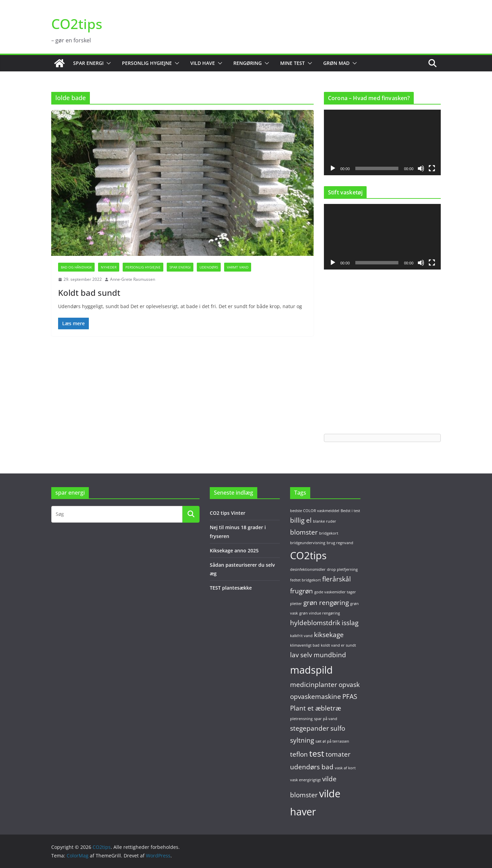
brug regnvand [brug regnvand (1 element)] (340, 543)
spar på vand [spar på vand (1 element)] (326, 719)
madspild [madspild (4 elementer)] (311, 670)
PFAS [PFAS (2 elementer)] (350, 697)
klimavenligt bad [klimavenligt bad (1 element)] (305, 645)
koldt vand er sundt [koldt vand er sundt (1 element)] (338, 645)
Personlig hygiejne (147, 63)
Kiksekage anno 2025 (234, 550)
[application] (382, 142)
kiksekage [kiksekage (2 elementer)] (329, 635)
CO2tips (77, 24)
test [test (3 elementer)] (317, 753)
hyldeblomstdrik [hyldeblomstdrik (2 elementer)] (315, 623)
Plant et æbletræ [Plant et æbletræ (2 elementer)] (316, 708)
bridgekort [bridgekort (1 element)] (329, 533)
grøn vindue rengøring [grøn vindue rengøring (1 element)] (320, 613)
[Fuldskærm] (432, 168)
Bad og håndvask (76, 267)
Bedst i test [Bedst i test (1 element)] (350, 511)
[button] (107, 63)
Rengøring (248, 63)
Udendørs (209, 267)
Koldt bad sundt (89, 293)
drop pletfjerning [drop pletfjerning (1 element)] (342, 569)
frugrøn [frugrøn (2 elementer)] (302, 591)
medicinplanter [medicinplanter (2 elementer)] (314, 685)
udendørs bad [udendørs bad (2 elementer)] (312, 767)
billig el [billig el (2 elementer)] (301, 520)
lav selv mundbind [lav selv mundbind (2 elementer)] (318, 655)
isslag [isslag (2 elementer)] (350, 623)
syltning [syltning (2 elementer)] (302, 740)
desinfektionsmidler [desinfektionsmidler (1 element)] (308, 569)
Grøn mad (336, 63)
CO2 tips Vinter (228, 513)
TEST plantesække (231, 588)
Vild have (203, 63)
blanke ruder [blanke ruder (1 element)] (325, 521)
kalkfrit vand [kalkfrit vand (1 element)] (301, 636)
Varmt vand (238, 267)
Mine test (292, 63)
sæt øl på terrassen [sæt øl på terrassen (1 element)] (332, 741)
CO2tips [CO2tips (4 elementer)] (308, 555)
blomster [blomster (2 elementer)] (304, 532)
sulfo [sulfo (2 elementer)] (338, 728)
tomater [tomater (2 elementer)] (338, 754)
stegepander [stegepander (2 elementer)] (310, 728)
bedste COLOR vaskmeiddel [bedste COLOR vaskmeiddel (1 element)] (315, 511)
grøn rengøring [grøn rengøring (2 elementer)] (326, 603)
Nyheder (109, 267)
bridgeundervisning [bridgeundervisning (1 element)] (308, 543)
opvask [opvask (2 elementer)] (349, 685)
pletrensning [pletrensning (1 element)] (301, 719)
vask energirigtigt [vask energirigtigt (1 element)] (305, 780)
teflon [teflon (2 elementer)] (299, 754)
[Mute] (421, 168)
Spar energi (88, 63)
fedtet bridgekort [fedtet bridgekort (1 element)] (305, 580)
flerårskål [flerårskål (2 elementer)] (337, 579)
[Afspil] (333, 168)
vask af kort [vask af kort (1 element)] (345, 768)
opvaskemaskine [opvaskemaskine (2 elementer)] (316, 697)
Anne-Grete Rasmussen (133, 279)
